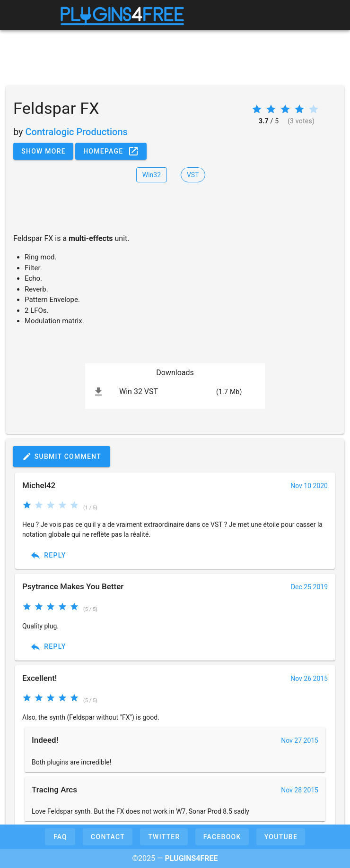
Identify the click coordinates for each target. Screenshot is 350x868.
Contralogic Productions (77, 132)
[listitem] (175, 392)
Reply (48, 555)
